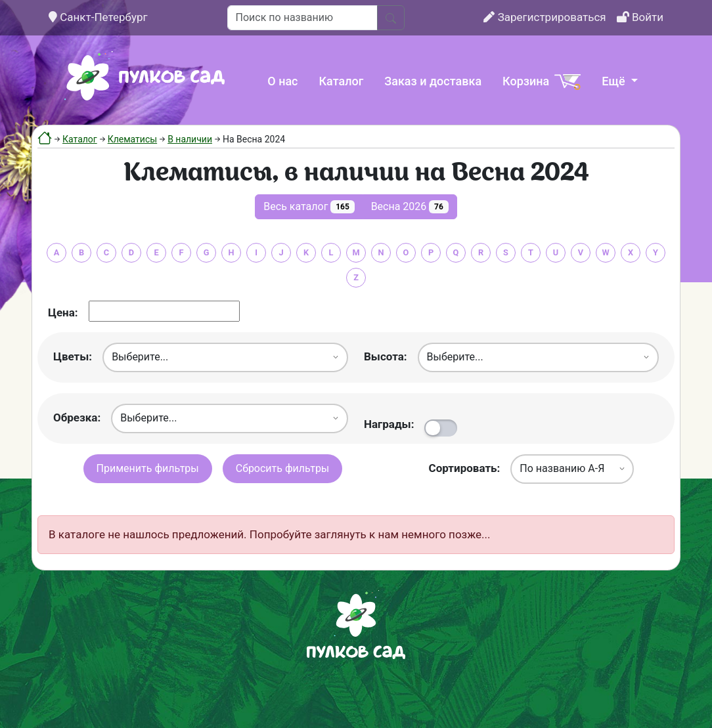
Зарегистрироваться (545, 17)
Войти (640, 17)
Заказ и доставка (433, 81)
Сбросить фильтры (283, 468)
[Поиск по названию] (302, 18)
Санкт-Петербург (98, 17)
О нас (282, 81)
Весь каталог (309, 207)
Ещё (615, 81)
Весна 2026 (410, 207)
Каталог (342, 81)
